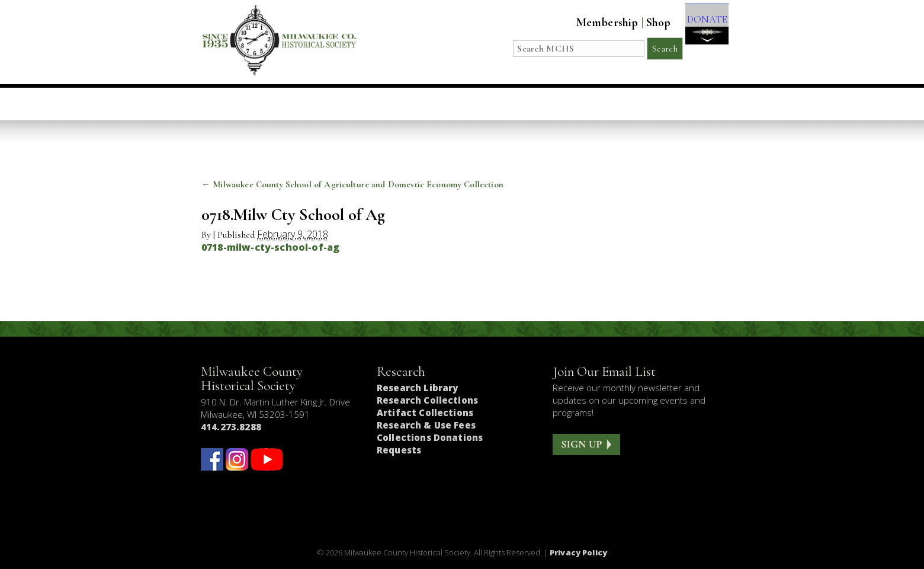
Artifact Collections (425, 413)
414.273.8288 (231, 427)
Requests (399, 450)
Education (355, 104)
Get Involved (679, 104)
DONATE (700, 31)
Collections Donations (430, 437)
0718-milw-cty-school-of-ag (270, 247)
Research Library (417, 388)
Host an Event (447, 104)
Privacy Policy (578, 552)
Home (238, 104)
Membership (594, 23)
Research (536, 104)
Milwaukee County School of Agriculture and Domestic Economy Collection (352, 184)
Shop (645, 23)
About (602, 104)
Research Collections (427, 400)
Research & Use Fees (426, 425)
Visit (289, 104)
